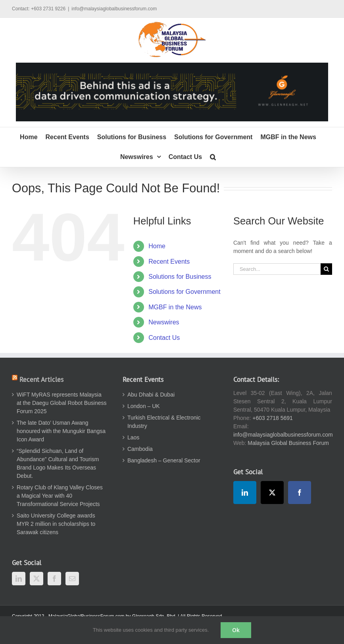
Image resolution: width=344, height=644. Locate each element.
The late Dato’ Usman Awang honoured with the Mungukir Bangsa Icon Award (61, 431)
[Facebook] (54, 579)
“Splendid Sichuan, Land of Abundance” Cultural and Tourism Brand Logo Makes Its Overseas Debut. (58, 463)
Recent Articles (41, 379)
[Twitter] (37, 579)
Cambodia (140, 449)
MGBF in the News (175, 307)
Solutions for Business (180, 277)
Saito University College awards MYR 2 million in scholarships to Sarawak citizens (56, 524)
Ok (236, 630)
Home (157, 246)
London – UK (144, 406)
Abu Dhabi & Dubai (151, 395)
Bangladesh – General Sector (164, 460)
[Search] (326, 269)
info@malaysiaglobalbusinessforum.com (114, 9)
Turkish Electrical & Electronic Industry (164, 422)
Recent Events (169, 262)
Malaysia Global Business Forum (288, 443)
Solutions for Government (184, 292)
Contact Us (164, 338)
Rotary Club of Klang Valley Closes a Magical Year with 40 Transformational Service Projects (60, 496)
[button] (213, 157)
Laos (133, 437)
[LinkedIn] (19, 579)
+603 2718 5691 (273, 418)
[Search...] (277, 269)
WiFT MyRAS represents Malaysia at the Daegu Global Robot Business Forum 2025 (61, 403)
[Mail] (72, 579)
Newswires (164, 322)
